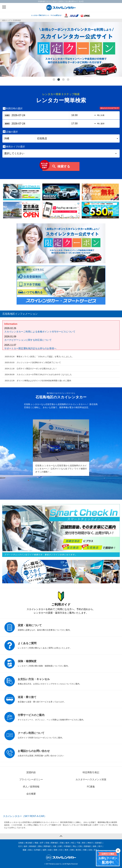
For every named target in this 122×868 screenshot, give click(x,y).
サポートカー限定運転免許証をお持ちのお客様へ (30, 348)
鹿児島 (78, 850)
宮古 (96, 850)
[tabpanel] (61, 49)
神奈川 (90, 843)
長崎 (55, 850)
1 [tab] (54, 80)
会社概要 (31, 794)
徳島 (95, 846)
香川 (100, 846)
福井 (25, 846)
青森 (36, 843)
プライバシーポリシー (31, 780)
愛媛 (24, 850)
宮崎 (72, 850)
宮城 (47, 843)
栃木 (67, 843)
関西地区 (47, 846)
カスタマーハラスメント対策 (91, 780)
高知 (30, 850)
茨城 (62, 843)
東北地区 (29, 843)
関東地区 (54, 843)
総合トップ (6, 20)
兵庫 (60, 846)
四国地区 (87, 846)
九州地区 (37, 850)
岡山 (75, 846)
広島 (80, 846)
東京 (84, 843)
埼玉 (73, 843)
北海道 (21, 843)
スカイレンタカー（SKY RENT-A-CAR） (25, 816)
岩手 (42, 843)
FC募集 (91, 787)
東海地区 (33, 846)
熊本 (66, 850)
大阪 (54, 846)
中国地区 (67, 846)
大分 (61, 850)
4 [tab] (68, 80)
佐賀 (50, 850)
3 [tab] (63, 80)
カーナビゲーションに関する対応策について (28, 340)
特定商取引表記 (91, 772)
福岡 (44, 850)
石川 (20, 846)
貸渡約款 (31, 772)
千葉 (78, 843)
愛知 (40, 846)
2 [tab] (59, 80)
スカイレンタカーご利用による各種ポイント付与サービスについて (40, 332)
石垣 (90, 850)
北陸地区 (98, 843)
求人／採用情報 (31, 787)
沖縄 (85, 850)
